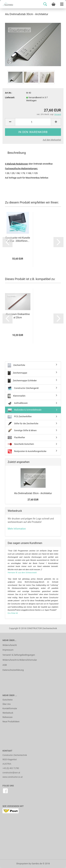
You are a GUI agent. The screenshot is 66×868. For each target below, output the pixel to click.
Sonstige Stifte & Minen (22, 431)
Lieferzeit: (10, 97)
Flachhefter (16, 438)
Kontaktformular (10, 709)
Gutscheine (8, 700)
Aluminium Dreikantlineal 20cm (18, 316)
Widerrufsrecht (10, 645)
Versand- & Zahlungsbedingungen (19, 655)
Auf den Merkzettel (52, 140)
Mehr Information (17, 529)
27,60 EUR (33, 500)
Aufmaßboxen (18, 403)
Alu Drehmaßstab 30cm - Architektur (33, 493)
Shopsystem (22, 864)
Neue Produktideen (11, 722)
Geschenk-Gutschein (21, 444)
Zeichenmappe (17, 373)
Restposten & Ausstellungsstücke (27, 451)
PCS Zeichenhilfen (20, 417)
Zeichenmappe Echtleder (22, 381)
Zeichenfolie (16, 365)
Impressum (8, 650)
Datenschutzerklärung (13, 670)
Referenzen (8, 717)
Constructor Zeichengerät (23, 388)
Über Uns (7, 704)
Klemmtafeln (17, 396)
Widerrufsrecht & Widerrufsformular (20, 660)
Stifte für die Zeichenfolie (23, 424)
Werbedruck (8, 713)
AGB (5, 665)
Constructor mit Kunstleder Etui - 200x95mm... (18, 239)
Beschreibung (17, 153)
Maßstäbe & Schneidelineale (25, 410)
